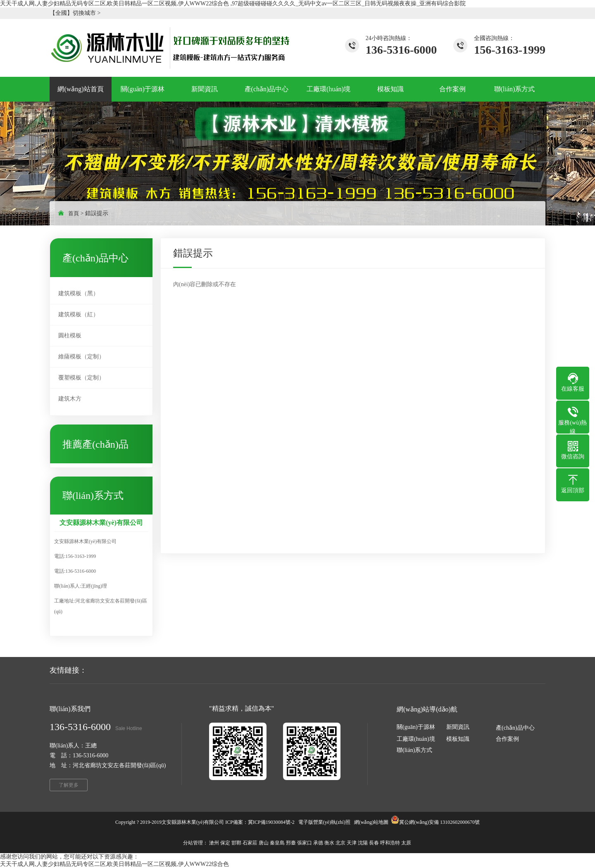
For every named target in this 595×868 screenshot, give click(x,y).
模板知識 (458, 739)
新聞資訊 (458, 727)
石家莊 (250, 843)
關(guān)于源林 (416, 727)
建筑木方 (70, 399)
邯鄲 (236, 843)
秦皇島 (277, 843)
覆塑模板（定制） (81, 378)
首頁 (74, 213)
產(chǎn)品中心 (515, 728)
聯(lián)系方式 (414, 750)
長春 (374, 843)
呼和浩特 (390, 843)
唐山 (264, 843)
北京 (340, 843)
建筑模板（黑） (79, 293)
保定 (225, 843)
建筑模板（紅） (79, 314)
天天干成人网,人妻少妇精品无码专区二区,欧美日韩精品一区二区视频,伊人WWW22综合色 (114, 864)
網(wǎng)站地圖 (371, 822)
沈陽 (363, 843)
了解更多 (69, 785)
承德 (318, 843)
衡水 (329, 843)
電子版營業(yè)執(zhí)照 (324, 822)
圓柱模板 (70, 336)
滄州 (214, 843)
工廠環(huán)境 (416, 739)
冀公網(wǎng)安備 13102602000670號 (439, 822)
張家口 (305, 843)
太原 (406, 843)
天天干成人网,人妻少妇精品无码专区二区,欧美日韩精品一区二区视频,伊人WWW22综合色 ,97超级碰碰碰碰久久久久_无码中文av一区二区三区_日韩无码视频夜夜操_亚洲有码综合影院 (233, 4)
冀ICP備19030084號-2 (271, 822)
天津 (352, 843)
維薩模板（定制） (81, 357)
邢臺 (291, 843)
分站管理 (193, 843)
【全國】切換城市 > (75, 13)
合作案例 (507, 739)
